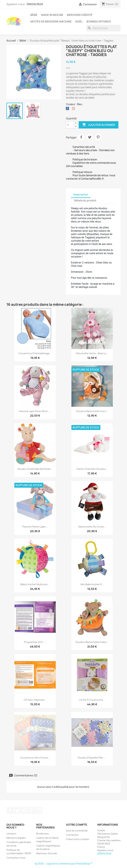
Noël (79, 21)
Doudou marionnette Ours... (92, 411)
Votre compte (77, 825)
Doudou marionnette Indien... (92, 642)
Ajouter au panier (99, 125)
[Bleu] (68, 109)
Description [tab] (81, 195)
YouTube (25, 810)
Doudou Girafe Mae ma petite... (35, 469)
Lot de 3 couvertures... (92, 700)
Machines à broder (47, 853)
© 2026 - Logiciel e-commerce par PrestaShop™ (64, 864)
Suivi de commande (77, 831)
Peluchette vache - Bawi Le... (92, 353)
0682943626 (35, 4)
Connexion (72, 835)
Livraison (11, 834)
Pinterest (98, 137)
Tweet (90, 137)
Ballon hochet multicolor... (35, 584)
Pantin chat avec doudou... (92, 469)
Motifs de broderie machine (51, 21)
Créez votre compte (77, 839)
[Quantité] (70, 125)
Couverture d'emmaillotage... (35, 353)
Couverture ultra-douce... (35, 758)
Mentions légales (16, 838)
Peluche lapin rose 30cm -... (35, 411)
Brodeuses (42, 834)
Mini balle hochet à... (92, 584)
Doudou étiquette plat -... (92, 758)
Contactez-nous (16, 858)
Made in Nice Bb (52, 15)
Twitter (17, 810)
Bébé (34, 15)
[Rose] (74, 109)
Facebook (10, 810)
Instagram (39, 810)
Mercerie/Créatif (80, 15)
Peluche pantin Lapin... (35, 527)
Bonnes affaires (99, 21)
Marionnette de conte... (92, 527)
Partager (81, 137)
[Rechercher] (103, 28)
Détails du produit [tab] (85, 201)
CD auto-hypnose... (35, 700)
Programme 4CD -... (35, 642)
